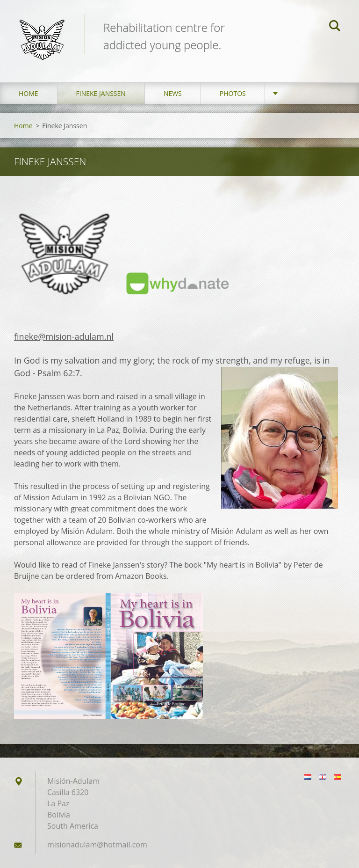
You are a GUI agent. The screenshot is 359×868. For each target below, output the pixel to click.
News (173, 93)
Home (29, 93)
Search (335, 27)
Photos (233, 93)
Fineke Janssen (101, 93)
